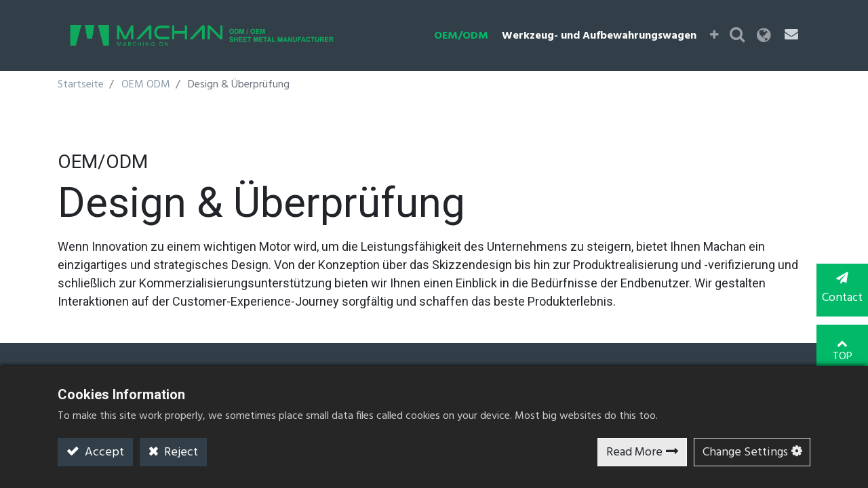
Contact (841, 290)
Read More (634, 452)
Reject (180, 452)
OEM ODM (146, 85)
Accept (103, 452)
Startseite (81, 85)
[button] (720, 36)
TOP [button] (841, 345)
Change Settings (745, 452)
